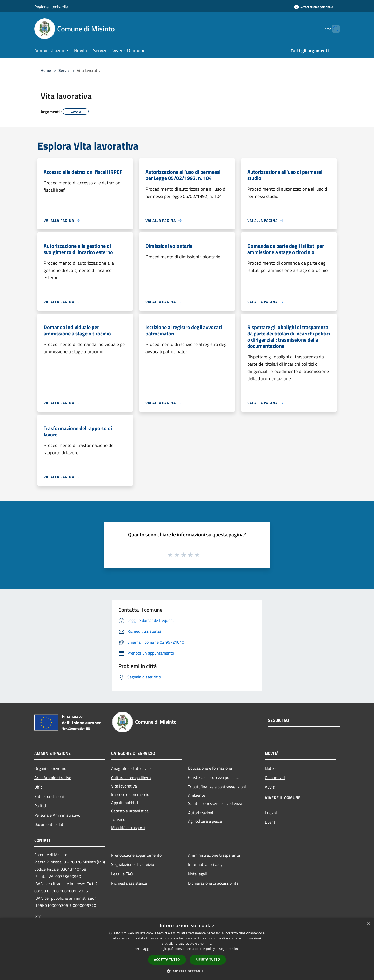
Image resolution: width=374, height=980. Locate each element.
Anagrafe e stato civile (131, 768)
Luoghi (271, 813)
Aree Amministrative (53, 778)
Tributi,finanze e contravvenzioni (217, 787)
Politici (40, 806)
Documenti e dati (49, 824)
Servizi (64, 70)
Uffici (39, 787)
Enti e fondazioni (49, 796)
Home (46, 70)
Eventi (271, 822)
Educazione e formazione (210, 768)
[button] (187, 971)
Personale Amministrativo (57, 815)
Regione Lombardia (51, 7)
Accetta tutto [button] (167, 960)
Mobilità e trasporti (128, 828)
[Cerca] (333, 29)
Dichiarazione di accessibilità (213, 883)
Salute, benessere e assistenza (215, 803)
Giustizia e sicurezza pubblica (214, 777)
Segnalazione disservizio (133, 864)
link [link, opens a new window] (237, 949)
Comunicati (275, 778)
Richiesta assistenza (129, 883)
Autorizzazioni (201, 813)
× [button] (368, 924)
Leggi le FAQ (122, 874)
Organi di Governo (50, 768)
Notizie (271, 768)
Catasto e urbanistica (130, 811)
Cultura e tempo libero (131, 778)
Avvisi (270, 787)
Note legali (198, 874)
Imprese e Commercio (130, 794)
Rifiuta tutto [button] (208, 959)
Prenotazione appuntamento (136, 855)
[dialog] (187, 949)
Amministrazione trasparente (214, 855)
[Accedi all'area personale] (313, 7)
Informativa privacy (205, 864)
